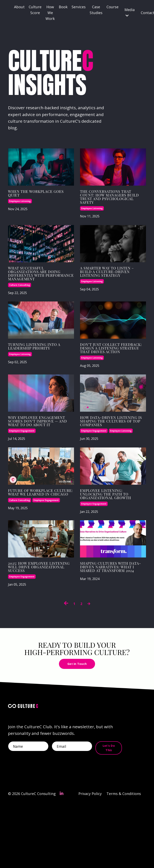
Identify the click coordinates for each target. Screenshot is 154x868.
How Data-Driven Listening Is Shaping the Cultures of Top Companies (108, 457)
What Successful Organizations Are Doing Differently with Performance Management (34, 292)
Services (79, 7)
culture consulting (20, 309)
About (19, 7)
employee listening (20, 208)
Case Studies (96, 10)
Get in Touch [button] (77, 721)
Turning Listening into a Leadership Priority (41, 371)
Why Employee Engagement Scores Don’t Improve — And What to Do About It (37, 457)
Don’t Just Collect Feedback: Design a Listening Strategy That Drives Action (107, 376)
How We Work (50, 13)
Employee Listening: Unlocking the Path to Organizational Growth (112, 539)
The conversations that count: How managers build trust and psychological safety (111, 206)
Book (63, 7)
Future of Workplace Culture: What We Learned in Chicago (38, 536)
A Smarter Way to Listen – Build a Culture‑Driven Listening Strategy (107, 290)
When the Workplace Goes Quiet (38, 199)
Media (130, 12)
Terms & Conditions (124, 858)
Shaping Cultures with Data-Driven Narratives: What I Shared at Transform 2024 (112, 622)
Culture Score (35, 10)
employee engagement (22, 471)
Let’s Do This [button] (111, 809)
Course (112, 7)
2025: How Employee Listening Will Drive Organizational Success (37, 620)
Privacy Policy (90, 858)
